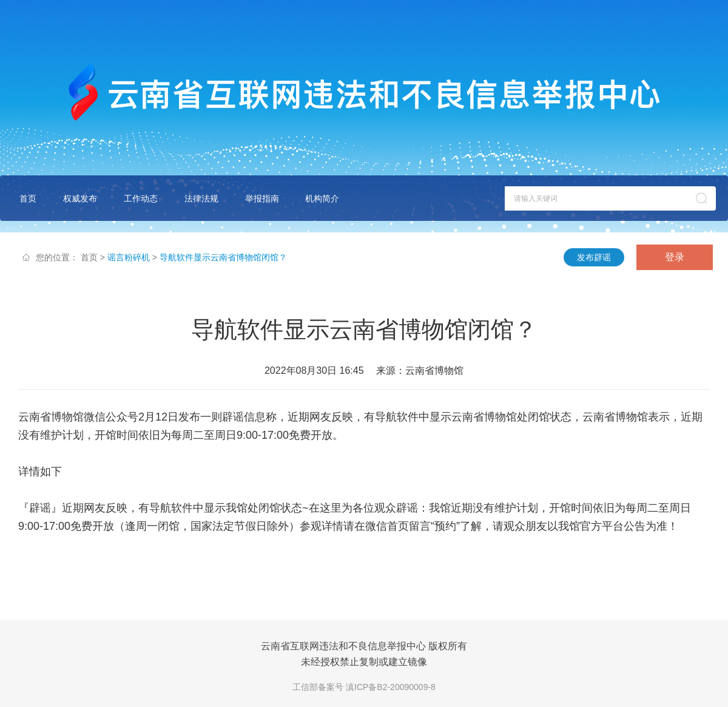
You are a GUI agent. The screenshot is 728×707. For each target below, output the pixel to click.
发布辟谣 (594, 257)
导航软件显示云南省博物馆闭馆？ (223, 257)
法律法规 (201, 198)
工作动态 (141, 198)
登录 (675, 257)
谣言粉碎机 (129, 257)
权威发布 (80, 198)
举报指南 (262, 198)
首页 (28, 198)
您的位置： (57, 257)
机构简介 (322, 198)
